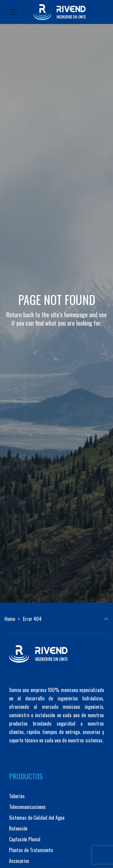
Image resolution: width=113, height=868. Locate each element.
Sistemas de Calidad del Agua (37, 818)
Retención (18, 828)
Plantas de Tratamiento (31, 850)
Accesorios (19, 861)
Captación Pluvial (25, 839)
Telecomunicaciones (27, 807)
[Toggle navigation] (13, 12)
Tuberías (17, 796)
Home (10, 619)
